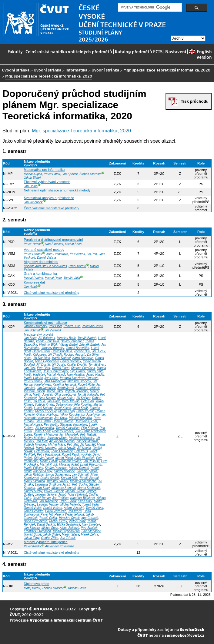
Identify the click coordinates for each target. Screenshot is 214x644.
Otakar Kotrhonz (47, 415)
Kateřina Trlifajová (82, 498)
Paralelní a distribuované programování (53, 240)
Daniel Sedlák (50, 478)
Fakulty (15, 51)
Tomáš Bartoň (87, 338)
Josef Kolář (80, 408)
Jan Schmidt (32, 330)
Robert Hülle (72, 326)
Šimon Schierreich (58, 475)
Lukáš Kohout (43, 408)
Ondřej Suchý (33, 491)
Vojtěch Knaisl (45, 405)
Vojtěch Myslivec (35, 445)
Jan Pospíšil (91, 461)
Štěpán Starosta (90, 174)
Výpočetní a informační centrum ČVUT (66, 620)
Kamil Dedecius (83, 358)
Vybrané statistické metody (44, 250)
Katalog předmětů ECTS (139, 51)
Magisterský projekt (38, 334)
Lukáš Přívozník (91, 465)
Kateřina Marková (46, 435)
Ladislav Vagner (48, 505)
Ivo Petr (92, 254)
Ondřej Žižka (50, 538)
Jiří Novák (84, 448)
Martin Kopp (66, 411)
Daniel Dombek (71, 361)
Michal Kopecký (46, 411)
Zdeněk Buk (82, 351)
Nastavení (176, 51)
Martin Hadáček (34, 375)
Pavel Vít (47, 515)
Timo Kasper (47, 398)
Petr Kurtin (51, 425)
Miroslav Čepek (69, 518)
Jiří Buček (99, 351)
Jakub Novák (67, 448)
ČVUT (15, 614)
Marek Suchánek (89, 488)
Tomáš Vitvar (95, 508)
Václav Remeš (79, 468)
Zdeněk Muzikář (87, 441)
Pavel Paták (52, 174)
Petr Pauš (81, 451)
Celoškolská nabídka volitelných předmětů (69, 51)
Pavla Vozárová (56, 511)
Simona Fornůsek (83, 368)
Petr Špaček (89, 528)
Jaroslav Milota (57, 438)
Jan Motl (42, 441)
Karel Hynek (43, 385)
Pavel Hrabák (33, 254)
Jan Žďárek (68, 538)
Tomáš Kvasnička (68, 428)
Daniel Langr (42, 431)
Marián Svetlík (75, 491)
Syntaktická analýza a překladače (49, 198)
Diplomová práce (36, 584)
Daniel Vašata (46, 258)
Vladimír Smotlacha (83, 481)
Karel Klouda (71, 401)
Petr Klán (87, 401)
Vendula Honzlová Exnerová (79, 378)
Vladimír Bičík (48, 345)
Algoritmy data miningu (41, 262)
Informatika (76, 70)
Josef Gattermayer (55, 371)
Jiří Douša (58, 365)
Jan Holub (30, 186)
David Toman (42, 498)
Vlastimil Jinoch (34, 391)
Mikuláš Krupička (80, 418)
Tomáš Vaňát (33, 508)
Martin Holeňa (33, 378)
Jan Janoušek (33, 202)
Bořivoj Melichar (34, 438)
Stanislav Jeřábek (88, 388)
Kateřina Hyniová (64, 385)
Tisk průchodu (195, 101)
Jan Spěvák (70, 174)
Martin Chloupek (35, 355)
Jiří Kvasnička (45, 428)
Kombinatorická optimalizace (45, 323)
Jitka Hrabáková (57, 254)
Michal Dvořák (33, 278)
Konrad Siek (69, 478)
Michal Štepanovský (66, 531)
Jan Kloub (54, 401)
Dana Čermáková (35, 521)
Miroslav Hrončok (79, 381)
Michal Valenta (70, 505)
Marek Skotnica (34, 481)
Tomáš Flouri (61, 368)
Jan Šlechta (32, 528)
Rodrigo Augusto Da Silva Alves (45, 266)
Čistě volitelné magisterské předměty (51, 208)
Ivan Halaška (76, 375)
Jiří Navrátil (88, 445)
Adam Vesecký (74, 508)
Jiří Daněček (42, 358)
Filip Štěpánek (91, 531)
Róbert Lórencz (63, 431)
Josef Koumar (95, 415)
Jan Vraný (75, 511)
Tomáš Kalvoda (88, 395)
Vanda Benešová (47, 341)
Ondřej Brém (41, 351)
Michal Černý (58, 521)
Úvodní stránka (16, 70)
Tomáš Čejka (48, 518)
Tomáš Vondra (33, 511)
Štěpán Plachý (44, 458)
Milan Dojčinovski (47, 361)
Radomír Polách (70, 461)
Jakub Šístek (32, 178)
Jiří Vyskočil (53, 330)
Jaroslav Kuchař (86, 421)
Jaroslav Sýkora (46, 495)
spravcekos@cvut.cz (184, 635)
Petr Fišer (55, 326)
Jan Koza (61, 418)
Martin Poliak (49, 461)
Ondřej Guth (95, 371)
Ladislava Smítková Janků (53, 485)
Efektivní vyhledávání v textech (47, 182)
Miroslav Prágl (69, 465)
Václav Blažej (68, 345)
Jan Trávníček (48, 501)
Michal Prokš (49, 465)
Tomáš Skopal (89, 478)
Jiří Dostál (43, 365)
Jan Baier (30, 338)
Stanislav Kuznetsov (74, 425)
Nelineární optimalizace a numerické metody (57, 190)
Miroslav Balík (66, 338)
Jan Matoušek (69, 435)
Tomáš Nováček (62, 451)
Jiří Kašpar (83, 398)
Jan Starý (43, 488)
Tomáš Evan (97, 365)
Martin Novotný (46, 448)
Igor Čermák (90, 518)
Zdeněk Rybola (87, 471)
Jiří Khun (39, 401)
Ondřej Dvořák (77, 365)
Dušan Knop (64, 405)
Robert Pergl (70, 455)
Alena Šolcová (69, 528)
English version (200, 54)
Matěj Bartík (32, 588)
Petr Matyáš (88, 435)
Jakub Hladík (95, 375)
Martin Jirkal (55, 391)
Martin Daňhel (61, 358)
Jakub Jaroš (65, 388)
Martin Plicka (64, 458)
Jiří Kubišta (43, 421)
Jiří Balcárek (47, 338)
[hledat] (149, 8)
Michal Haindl (56, 375)
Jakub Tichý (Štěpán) (73, 495)
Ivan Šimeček (54, 244)
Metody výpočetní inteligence (45, 542)
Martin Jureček (43, 395)
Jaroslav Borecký (35, 326)
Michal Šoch (73, 244)
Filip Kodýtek (83, 405)
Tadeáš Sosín (77, 588)
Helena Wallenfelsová (69, 515)
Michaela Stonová (64, 488)
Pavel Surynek (54, 491)
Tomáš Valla (72, 278)
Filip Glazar (77, 371)
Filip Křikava (90, 428)
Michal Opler (53, 278)
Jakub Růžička (34, 475)
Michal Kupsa (33, 174)
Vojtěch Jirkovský (76, 391)
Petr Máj (73, 445)
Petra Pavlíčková (48, 455)
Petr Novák (77, 254)
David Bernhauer (72, 341)
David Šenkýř (46, 524)
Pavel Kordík (77, 266)
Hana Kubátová (63, 421)
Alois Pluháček (85, 458)
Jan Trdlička (61, 498)
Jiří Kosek (43, 609)
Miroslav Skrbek (57, 481)
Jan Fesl (29, 368)
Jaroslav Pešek (92, 326)
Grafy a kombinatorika (40, 274)
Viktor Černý (77, 521)
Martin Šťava (70, 534)
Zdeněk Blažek (90, 345)
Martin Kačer (66, 398)
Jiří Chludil (55, 355)
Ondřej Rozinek (64, 471)
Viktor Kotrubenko (72, 415)
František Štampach (37, 531)
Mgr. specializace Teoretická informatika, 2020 (167, 70)
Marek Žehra (90, 534)
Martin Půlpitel (33, 468)
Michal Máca (57, 445)
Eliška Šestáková (69, 524)
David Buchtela (62, 351)
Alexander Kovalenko (38, 418)
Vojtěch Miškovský (82, 438)
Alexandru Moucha (62, 441)
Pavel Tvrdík (32, 244)
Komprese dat (34, 282)
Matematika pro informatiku (44, 170)
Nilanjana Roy (43, 471)
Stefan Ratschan (56, 468)
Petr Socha (80, 485)
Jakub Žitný (32, 538)
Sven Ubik (85, 501)
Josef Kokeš (63, 408)
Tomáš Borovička (77, 348)
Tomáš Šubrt (32, 534)
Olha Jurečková (65, 395)
